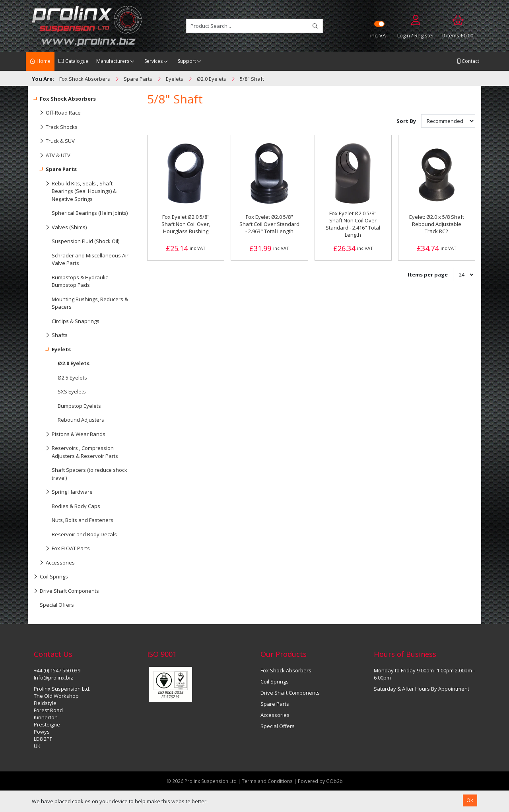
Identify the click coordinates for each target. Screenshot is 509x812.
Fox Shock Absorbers (65, 99)
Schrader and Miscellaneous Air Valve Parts (90, 259)
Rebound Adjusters (81, 420)
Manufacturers (113, 61)
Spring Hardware (63, 492)
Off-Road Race (57, 113)
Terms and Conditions (268, 781)
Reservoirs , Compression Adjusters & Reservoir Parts (76, 450)
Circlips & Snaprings (76, 321)
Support (187, 61)
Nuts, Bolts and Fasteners (83, 520)
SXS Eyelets (72, 391)
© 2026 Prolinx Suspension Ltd (202, 781)
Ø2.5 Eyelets (72, 378)
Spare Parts (55, 169)
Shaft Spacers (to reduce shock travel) (89, 474)
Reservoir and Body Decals (84, 534)
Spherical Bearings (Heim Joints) (90, 213)
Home (40, 61)
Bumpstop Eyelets (79, 406)
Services (153, 61)
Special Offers (57, 605)
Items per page (428, 275)
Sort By (407, 121)
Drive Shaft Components (66, 591)
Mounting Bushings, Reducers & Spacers (90, 303)
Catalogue (73, 61)
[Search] (315, 26)
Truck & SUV (54, 141)
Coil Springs (51, 577)
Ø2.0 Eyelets (74, 363)
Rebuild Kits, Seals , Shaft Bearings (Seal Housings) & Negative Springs (75, 190)
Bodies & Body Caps (76, 506)
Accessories (54, 563)
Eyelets (52, 350)
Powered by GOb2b (320, 781)
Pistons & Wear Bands (70, 434)
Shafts (51, 335)
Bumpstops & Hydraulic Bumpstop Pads (80, 281)
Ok (470, 800)
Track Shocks (56, 127)
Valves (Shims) (60, 228)
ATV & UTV (52, 156)
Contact (468, 61)
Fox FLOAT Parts (62, 549)
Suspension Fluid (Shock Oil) (85, 241)
